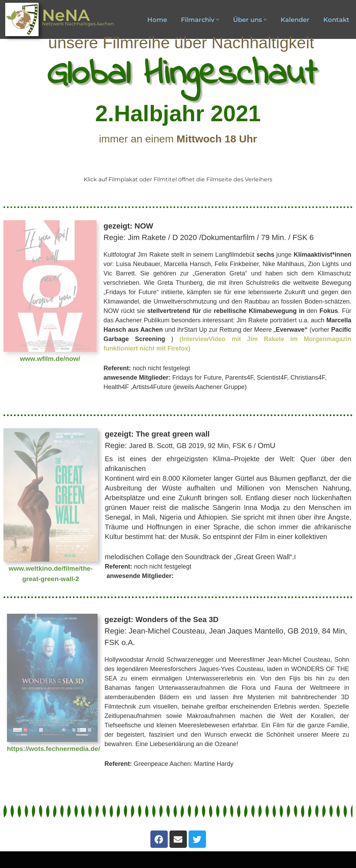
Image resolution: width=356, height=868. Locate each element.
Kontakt (336, 20)
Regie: (226, 631)
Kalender (295, 20)
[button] (218, 20)
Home (157, 20)
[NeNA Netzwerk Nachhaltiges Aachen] (60, 19)
